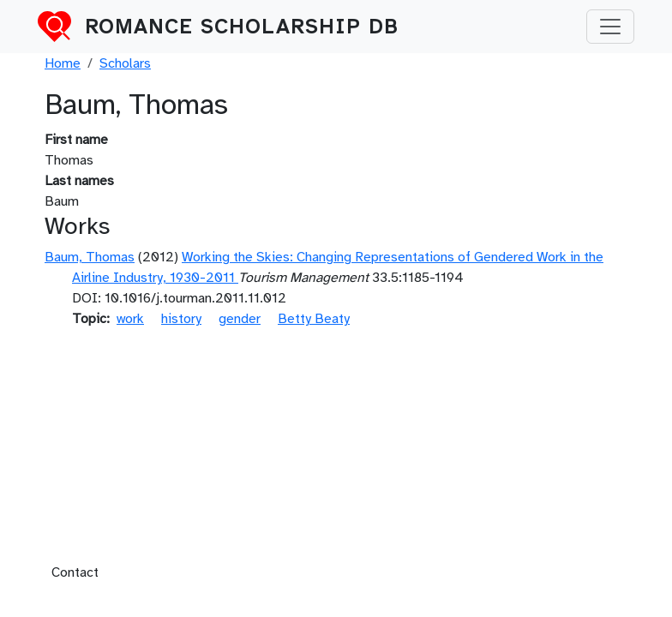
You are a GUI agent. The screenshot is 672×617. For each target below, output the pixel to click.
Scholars (125, 63)
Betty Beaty (314, 319)
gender (240, 319)
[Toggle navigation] (610, 27)
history (181, 319)
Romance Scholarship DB (242, 27)
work (130, 319)
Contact (75, 572)
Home (63, 63)
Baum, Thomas (90, 257)
